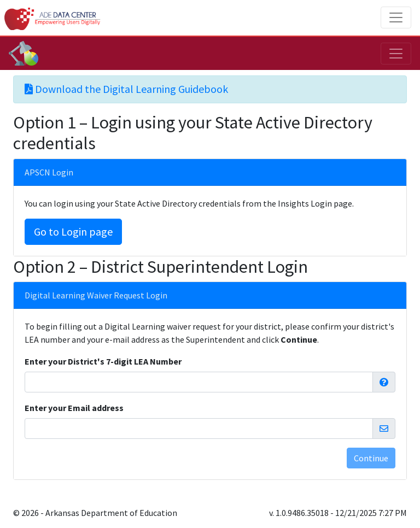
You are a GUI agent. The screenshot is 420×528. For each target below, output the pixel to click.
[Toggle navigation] (396, 17)
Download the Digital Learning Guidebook (126, 89)
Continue (371, 458)
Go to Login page (73, 231)
